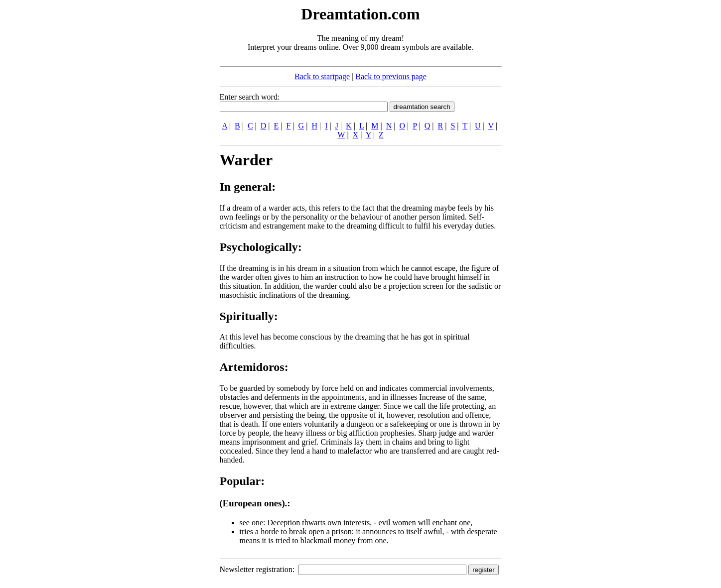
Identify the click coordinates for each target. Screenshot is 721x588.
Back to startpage (322, 76)
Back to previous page (391, 76)
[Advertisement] (159, 153)
